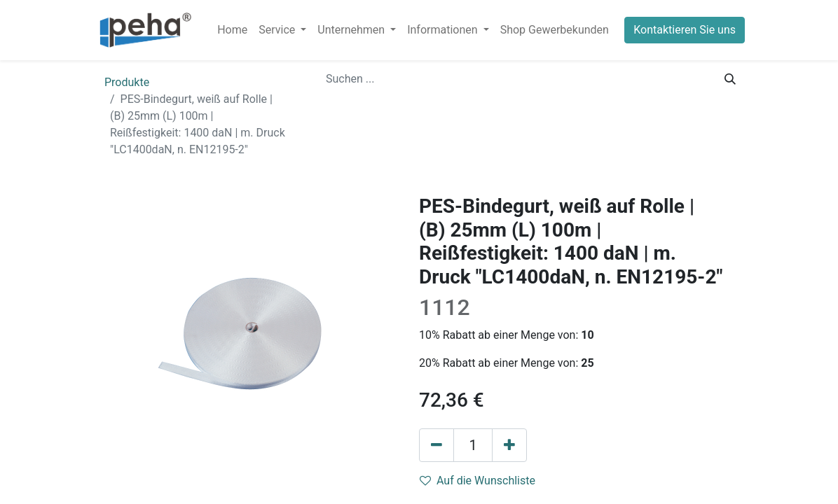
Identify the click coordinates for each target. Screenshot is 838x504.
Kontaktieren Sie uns (685, 30)
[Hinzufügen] (509, 445)
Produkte (127, 82)
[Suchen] (730, 79)
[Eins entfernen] (437, 445)
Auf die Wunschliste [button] (478, 481)
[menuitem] (232, 30)
